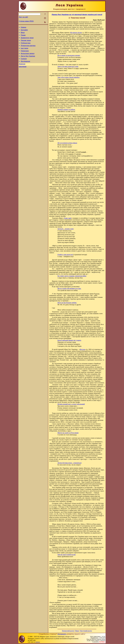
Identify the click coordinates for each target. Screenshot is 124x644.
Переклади (25, 54)
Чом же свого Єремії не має (67, 555)
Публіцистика (26, 45)
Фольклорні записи (28, 57)
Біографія (24, 30)
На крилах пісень (76, 33)
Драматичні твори (27, 39)
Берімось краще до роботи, (66, 110)
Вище (77, 631)
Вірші (23, 33)
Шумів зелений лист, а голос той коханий (71, 404)
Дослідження (25, 65)
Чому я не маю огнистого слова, (68, 66)
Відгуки (82, 349)
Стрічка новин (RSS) (26, 21)
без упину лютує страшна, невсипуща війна (72, 276)
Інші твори (24, 51)
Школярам (23, 71)
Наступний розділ (86, 631)
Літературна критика (28, 48)
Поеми (23, 36)
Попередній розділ (68, 631)
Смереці (38, 642)
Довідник (22, 68)
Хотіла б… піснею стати (66, 229)
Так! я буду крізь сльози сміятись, (69, 77)
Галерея (24, 62)
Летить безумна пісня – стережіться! (70, 463)
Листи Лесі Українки (28, 60)
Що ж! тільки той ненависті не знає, (69, 289)
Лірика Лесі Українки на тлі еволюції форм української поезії (77, 15)
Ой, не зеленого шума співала (67, 143)
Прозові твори (26, 42)
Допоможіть (62, 634)
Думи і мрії (68, 218)
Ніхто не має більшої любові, (67, 303)
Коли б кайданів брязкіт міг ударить (69, 340)
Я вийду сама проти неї (65, 255)
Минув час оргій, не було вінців (68, 433)
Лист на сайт (23, 17)
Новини (23, 28)
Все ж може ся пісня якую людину (69, 55)
